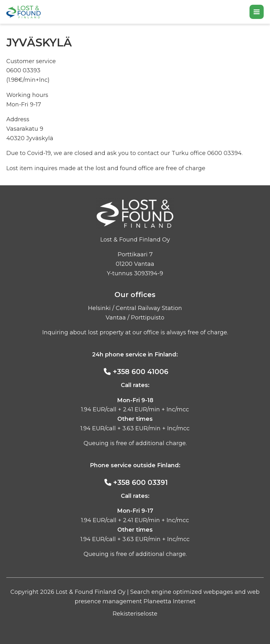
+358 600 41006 (141, 372)
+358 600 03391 (141, 483)
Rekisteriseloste (135, 614)
